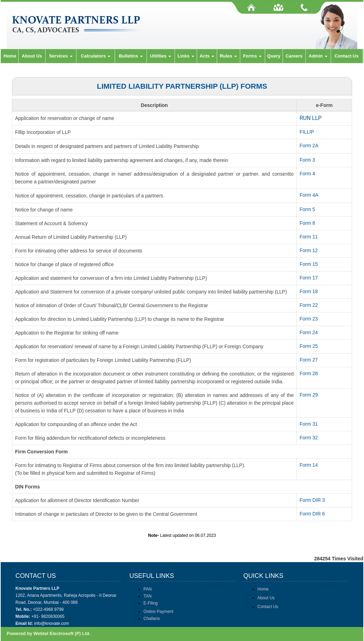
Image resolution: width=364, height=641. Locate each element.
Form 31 (309, 424)
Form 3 (307, 160)
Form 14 (309, 465)
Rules (228, 56)
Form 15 (309, 264)
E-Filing (151, 603)
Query (274, 56)
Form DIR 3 (312, 500)
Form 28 (309, 373)
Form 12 (309, 250)
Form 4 (307, 174)
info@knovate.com (52, 623)
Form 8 (307, 223)
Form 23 (309, 319)
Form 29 (309, 395)
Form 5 (307, 209)
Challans (152, 619)
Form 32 (309, 438)
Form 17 (309, 278)
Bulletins (131, 56)
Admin (318, 56)
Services (61, 56)
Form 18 (309, 291)
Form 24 (309, 332)
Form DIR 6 (312, 514)
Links (186, 56)
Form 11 (309, 237)
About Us (32, 56)
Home (10, 56)
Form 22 (309, 305)
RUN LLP (311, 118)
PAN (148, 589)
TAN (147, 596)
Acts (207, 56)
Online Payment (158, 612)
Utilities (161, 56)
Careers (294, 56)
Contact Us (347, 56)
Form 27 (309, 360)
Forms (252, 56)
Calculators (96, 56)
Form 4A (309, 195)
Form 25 (309, 346)
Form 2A (309, 146)
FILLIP (307, 132)
